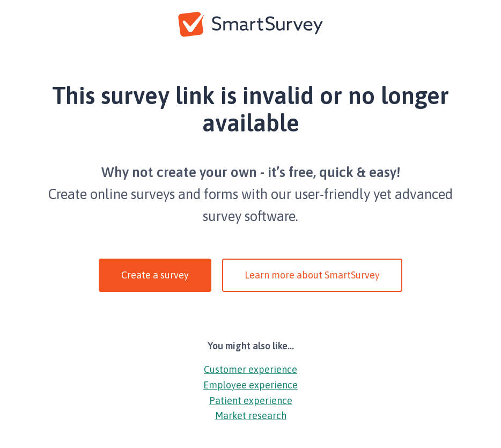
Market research (251, 416)
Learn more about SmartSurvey (312, 275)
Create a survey (155, 275)
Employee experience (251, 385)
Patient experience (251, 401)
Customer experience (251, 369)
